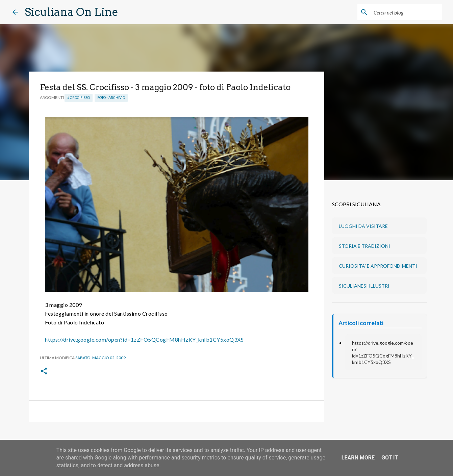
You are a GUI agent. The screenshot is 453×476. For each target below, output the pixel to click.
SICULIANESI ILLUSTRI (364, 286)
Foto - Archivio (111, 98)
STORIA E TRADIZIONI (364, 246)
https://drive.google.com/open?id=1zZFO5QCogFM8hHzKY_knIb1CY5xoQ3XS (144, 339)
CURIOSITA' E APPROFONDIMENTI (378, 266)
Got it (390, 458)
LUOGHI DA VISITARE (363, 226)
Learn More (358, 458)
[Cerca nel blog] (406, 12)
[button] (44, 372)
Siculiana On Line (71, 12)
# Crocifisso (79, 98)
